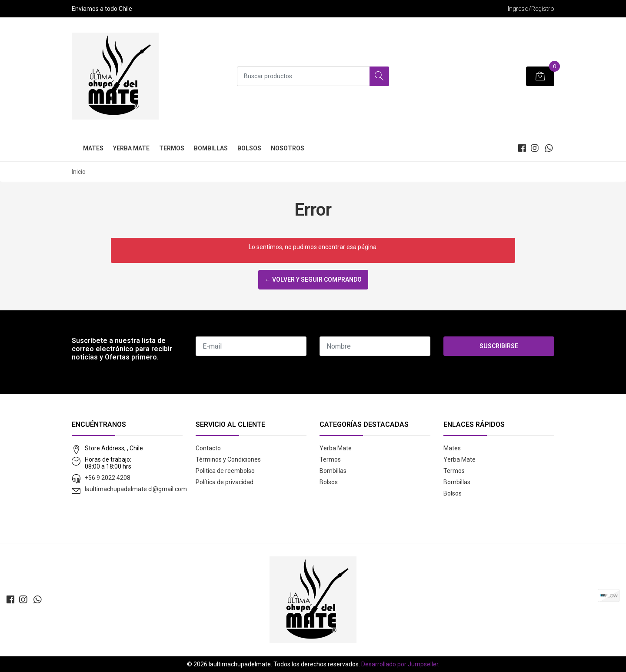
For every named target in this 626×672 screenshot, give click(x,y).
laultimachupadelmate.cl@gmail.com (136, 489)
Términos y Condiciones (228, 459)
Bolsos (249, 148)
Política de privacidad (225, 482)
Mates (93, 148)
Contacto (208, 448)
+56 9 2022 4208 (108, 478)
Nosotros (288, 148)
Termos (172, 148)
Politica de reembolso (225, 471)
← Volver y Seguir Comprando (313, 279)
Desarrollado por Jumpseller (400, 664)
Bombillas (211, 148)
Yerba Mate (131, 148)
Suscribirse (499, 346)
